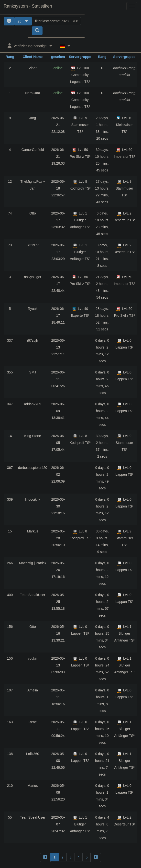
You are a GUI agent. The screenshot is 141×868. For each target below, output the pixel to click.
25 (23, 21)
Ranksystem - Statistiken (28, 6)
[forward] (96, 857)
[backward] (45, 857)
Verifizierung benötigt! (30, 46)
